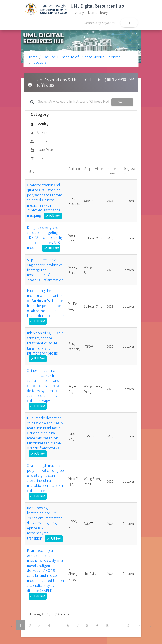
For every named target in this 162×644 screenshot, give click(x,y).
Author (38, 133)
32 (141, 625)
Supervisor (42, 141)
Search (122, 102)
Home (32, 57)
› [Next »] (151, 625)
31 (129, 625)
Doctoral (40, 62)
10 (107, 625)
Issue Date (42, 150)
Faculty (49, 57)
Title (37, 158)
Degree (129, 171)
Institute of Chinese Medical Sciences (90, 57)
